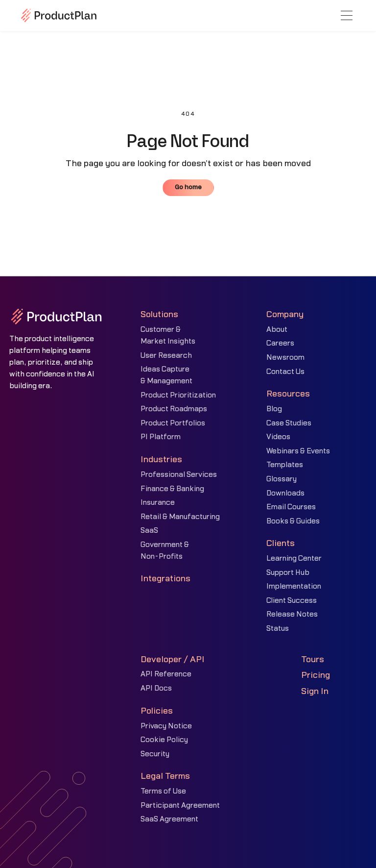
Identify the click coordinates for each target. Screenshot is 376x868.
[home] (59, 15)
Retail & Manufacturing (180, 517)
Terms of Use (163, 791)
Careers (280, 343)
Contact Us (285, 372)
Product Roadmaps (174, 409)
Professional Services (179, 475)
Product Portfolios (173, 423)
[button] (347, 15)
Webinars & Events (298, 451)
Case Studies (289, 423)
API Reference (166, 674)
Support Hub (288, 573)
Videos (278, 437)
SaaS (149, 531)
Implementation (294, 586)
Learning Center (294, 558)
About (277, 330)
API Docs (156, 688)
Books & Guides (293, 521)
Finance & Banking (172, 489)
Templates (285, 465)
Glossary (282, 479)
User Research (166, 356)
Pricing (316, 675)
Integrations (165, 579)
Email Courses (291, 507)
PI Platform (161, 437)
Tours (313, 659)
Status (278, 629)
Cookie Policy (164, 740)
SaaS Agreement (169, 819)
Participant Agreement (180, 806)
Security (155, 754)
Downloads (285, 493)
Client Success (292, 601)
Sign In (315, 691)
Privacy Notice (166, 726)
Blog (274, 409)
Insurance (158, 503)
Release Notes (292, 614)
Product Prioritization (178, 395)
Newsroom (285, 358)
